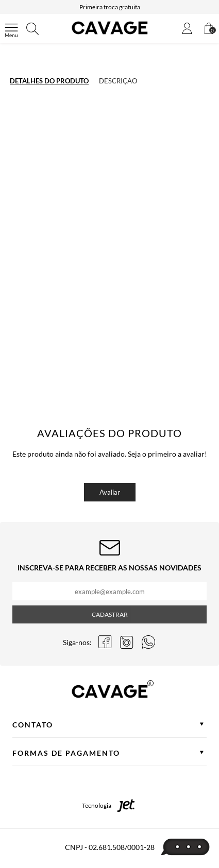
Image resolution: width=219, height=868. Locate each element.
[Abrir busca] (32, 29)
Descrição (118, 81)
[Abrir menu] (11, 29)
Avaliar (110, 492)
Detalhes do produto (49, 81)
